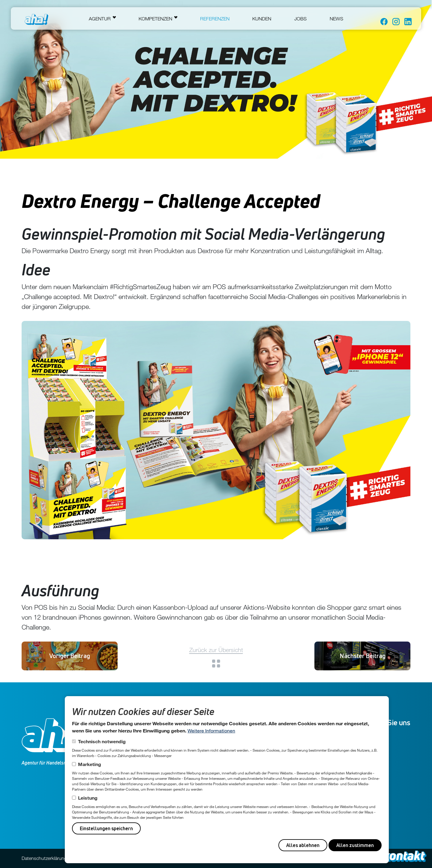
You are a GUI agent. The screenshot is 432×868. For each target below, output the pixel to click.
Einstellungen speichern (106, 828)
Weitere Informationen (211, 730)
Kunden (262, 19)
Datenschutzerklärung (44, 858)
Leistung (88, 798)
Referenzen (215, 19)
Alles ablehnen (303, 845)
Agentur (100, 19)
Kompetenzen (155, 19)
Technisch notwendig (102, 741)
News (336, 19)
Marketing (90, 764)
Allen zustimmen (355, 845)
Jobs (300, 19)
